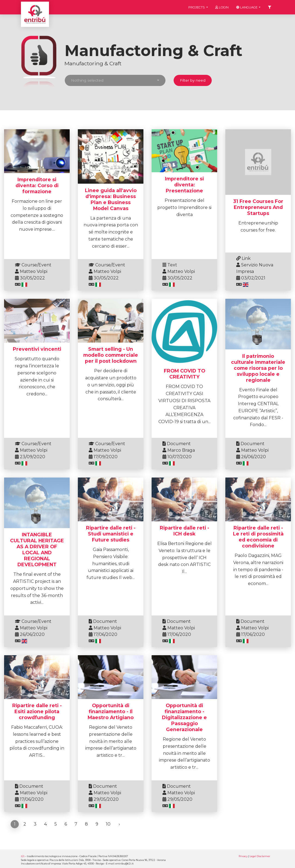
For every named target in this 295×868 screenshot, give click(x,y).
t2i (23, 856)
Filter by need (193, 80)
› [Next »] (119, 824)
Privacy (243, 856)
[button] (115, 80)
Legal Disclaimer (260, 856)
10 (108, 824)
